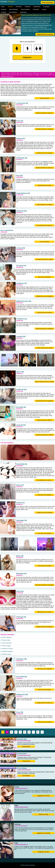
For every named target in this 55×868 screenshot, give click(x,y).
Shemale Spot (26, 747)
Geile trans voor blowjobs (44, 277)
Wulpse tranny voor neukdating (44, 296)
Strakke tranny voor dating (44, 185)
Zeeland (3, 12)
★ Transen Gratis (5, 640)
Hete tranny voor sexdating (44, 722)
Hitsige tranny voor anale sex (44, 703)
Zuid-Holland (13, 12)
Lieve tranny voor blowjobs (44, 533)
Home (3, 7)
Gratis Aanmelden (48, 2)
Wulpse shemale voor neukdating (44, 329)
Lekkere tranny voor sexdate (45, 313)
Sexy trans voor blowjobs (44, 690)
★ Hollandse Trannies (7, 649)
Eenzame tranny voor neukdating (44, 401)
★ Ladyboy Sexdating (7, 651)
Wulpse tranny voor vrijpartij (44, 420)
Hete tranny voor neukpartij (44, 495)
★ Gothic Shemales (6, 643)
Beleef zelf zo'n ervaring (45, 34)
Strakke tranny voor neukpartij (44, 153)
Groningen (46, 7)
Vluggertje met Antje (43, 852)
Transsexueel (26, 761)
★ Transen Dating (6, 646)
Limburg (3, 9)
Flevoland (19, 7)
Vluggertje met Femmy (43, 796)
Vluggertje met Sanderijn (43, 833)
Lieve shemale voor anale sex (44, 225)
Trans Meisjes (26, 776)
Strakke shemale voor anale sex (45, 168)
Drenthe (10, 7)
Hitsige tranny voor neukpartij (44, 512)
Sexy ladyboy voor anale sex (44, 480)
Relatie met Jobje (43, 814)
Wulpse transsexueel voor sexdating (45, 382)
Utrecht (44, 9)
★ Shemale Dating (6, 654)
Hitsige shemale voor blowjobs (45, 627)
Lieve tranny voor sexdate (44, 566)
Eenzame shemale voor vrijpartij (45, 259)
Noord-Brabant (13, 9)
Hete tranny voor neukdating (44, 669)
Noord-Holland (25, 9)
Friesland (27, 7)
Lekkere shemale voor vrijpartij (44, 348)
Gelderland (37, 7)
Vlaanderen (23, 12)
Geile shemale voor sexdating (45, 205)
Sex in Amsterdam (44, 242)
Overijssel (36, 9)
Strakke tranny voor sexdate (45, 612)
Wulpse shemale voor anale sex (44, 113)
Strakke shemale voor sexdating (45, 129)
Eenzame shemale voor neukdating (44, 585)
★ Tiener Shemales (6, 637)
